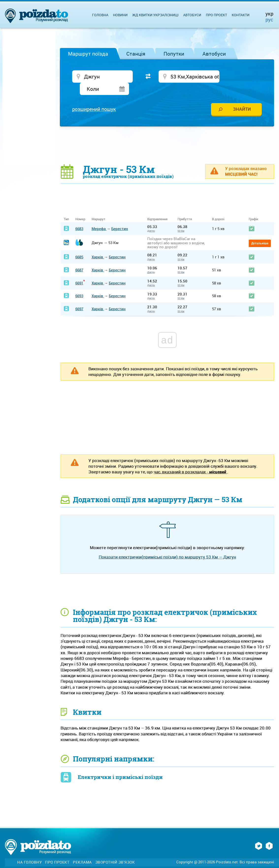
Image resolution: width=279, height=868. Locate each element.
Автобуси (214, 54)
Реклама (82, 851)
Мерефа (99, 217)
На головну (29, 851)
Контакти (241, 15)
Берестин (120, 217)
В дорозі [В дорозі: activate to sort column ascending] (218, 208)
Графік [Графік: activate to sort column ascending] (254, 208)
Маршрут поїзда (88, 54)
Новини (120, 15)
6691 (79, 271)
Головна (100, 15)
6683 (79, 217)
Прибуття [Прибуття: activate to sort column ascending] (185, 208)
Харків (98, 245)
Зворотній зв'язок (115, 851)
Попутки (174, 54)
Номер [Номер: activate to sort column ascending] (80, 208)
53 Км (181, 219)
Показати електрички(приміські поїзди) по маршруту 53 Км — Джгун (167, 545)
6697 (79, 297)
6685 (79, 245)
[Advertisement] (167, 133)
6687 (79, 258)
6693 (79, 284)
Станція (136, 54)
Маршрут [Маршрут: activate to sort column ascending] (98, 208)
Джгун (151, 219)
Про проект (216, 15)
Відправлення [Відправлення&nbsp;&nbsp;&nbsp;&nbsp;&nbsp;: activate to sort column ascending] (159, 208)
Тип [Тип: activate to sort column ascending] (66, 208)
